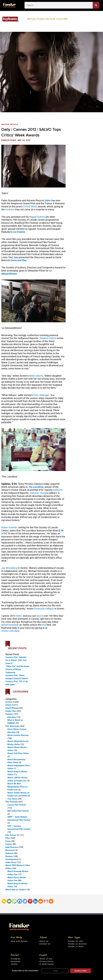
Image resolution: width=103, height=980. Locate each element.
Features (9, 714)
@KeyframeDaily (10, 625)
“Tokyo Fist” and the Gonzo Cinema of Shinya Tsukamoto (17, 669)
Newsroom (10, 850)
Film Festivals (11, 802)
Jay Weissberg (9, 568)
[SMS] (14, 901)
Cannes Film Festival (17, 805)
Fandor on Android (77, 944)
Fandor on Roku (76, 947)
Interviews (12, 717)
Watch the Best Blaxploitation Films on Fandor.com (17, 787)
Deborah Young (38, 493)
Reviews (9, 856)
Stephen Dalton (48, 338)
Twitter (14, 964)
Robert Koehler (9, 527)
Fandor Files (11, 711)
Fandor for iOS (75, 941)
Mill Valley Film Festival (18, 811)
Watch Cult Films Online (18, 753)
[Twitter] (25, 901)
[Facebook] (20, 901)
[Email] (9, 901)
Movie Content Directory (18, 735)
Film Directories (12, 726)
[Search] (96, 5)
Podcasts (9, 853)
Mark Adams (36, 376)
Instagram (16, 959)
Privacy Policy (46, 961)
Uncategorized (12, 859)
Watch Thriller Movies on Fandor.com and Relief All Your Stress (19, 796)
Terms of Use (46, 959)
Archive (5, 124)
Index (19, 616)
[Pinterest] (30, 901)
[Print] (51, 901)
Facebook (15, 961)
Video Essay (11, 862)
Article (14, 124)
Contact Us (45, 944)
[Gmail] (46, 901)
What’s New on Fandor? (16, 890)
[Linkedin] (35, 901)
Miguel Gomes (37, 217)
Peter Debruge (41, 395)
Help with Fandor (19, 941)
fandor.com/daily (10, 631)
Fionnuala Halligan (44, 609)
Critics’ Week (30, 206)
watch (40, 616)
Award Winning (12, 708)
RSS (44, 625)
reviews (10, 209)
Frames (9, 844)
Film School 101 (12, 835)
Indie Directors (12, 847)
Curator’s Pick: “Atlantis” (16, 657)
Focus (8, 841)
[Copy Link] (4, 901)
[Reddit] (41, 901)
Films (8, 838)
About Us (44, 941)
